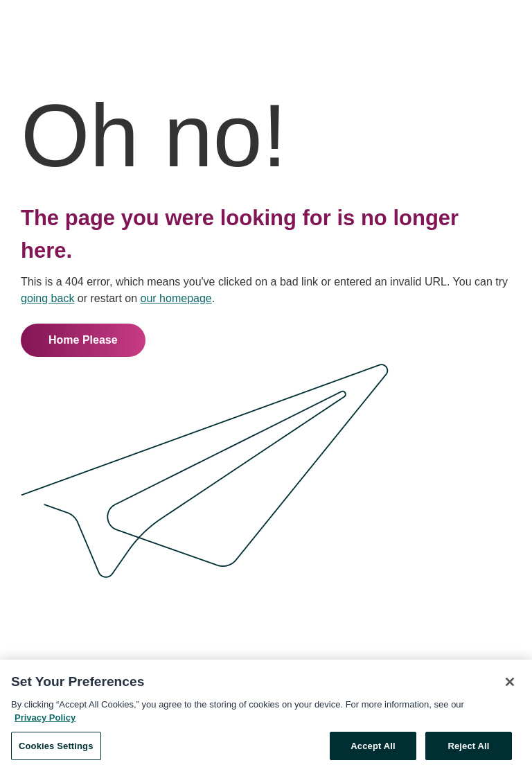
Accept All (373, 747)
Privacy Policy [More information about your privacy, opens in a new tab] (45, 719)
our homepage (176, 298)
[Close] (510, 683)
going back (47, 298)
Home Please (83, 340)
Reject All (468, 747)
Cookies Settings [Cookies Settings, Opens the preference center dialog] (56, 747)
